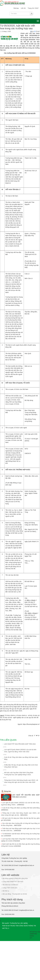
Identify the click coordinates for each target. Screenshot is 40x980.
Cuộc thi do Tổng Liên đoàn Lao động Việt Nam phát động (21, 758)
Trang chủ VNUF (33, 8)
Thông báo (7, 791)
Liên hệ (23, 8)
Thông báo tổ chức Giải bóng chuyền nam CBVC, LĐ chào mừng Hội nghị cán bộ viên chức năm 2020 (21, 781)
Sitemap (16, 8)
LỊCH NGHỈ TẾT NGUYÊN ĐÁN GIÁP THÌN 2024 (20, 744)
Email (37, 31)
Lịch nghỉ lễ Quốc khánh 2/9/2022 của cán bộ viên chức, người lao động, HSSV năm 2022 (20, 751)
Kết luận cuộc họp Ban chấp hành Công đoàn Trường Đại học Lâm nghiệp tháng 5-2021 (19, 774)
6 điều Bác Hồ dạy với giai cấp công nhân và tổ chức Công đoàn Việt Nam (21, 766)
